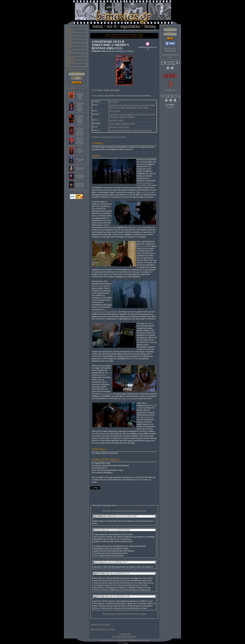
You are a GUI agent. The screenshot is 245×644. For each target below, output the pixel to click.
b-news (69, 34)
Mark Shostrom (126, 130)
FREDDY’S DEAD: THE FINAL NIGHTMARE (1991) (80, 141)
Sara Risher (151, 114)
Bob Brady (113, 127)
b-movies (70, 38)
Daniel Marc (137, 130)
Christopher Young (116, 120)
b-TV (69, 48)
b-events (70, 51)
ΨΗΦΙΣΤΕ (170, 107)
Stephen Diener (140, 114)
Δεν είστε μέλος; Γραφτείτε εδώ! (170, 49)
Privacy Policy (145, 640)
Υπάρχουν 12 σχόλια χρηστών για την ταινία (109, 137)
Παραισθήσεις (145, 95)
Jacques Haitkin (115, 124)
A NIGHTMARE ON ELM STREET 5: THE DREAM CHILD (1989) (80, 131)
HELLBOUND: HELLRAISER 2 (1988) (80, 176)
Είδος (94, 90)
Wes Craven (147, 192)
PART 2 (151, 323)
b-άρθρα (70, 44)
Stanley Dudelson (127, 114)
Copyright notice (122, 640)
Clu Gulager (145, 105)
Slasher (119, 95)
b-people (70, 41)
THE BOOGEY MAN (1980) (80, 168)
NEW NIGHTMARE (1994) (80, 151)
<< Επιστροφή (124, 634)
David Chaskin (115, 111)
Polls (69, 55)
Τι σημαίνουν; (170, 90)
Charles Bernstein (147, 417)
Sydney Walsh (143, 107)
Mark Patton (114, 105)
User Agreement (134, 640)
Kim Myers (124, 105)
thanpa (126, 643)
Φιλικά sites (71, 62)
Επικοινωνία (71, 58)
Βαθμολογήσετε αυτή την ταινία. (102, 629)
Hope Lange (121, 107)
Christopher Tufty (129, 124)
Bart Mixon (147, 130)
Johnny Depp (108, 394)
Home (69, 27)
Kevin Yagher (114, 130)
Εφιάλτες (100, 95)
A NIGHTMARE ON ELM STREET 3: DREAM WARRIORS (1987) (80, 106)
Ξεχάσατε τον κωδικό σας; (170, 56)
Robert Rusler (134, 105)
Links (69, 65)
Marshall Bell (132, 107)
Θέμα (94, 95)
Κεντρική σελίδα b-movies (124, 636)
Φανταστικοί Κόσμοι (131, 95)
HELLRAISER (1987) (80, 160)
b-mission (70, 31)
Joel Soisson (114, 117)
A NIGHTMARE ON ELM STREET (145, 184)
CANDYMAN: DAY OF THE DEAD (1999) (80, 185)
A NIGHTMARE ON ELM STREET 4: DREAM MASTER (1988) (80, 119)
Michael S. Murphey (127, 117)
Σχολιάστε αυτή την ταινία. (100, 624)
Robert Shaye (114, 114)
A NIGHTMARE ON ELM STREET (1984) (80, 95)
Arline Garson (123, 127)
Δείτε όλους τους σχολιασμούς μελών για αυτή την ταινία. (124, 511)
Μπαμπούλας (110, 95)
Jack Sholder (114, 102)
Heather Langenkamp (129, 398)
